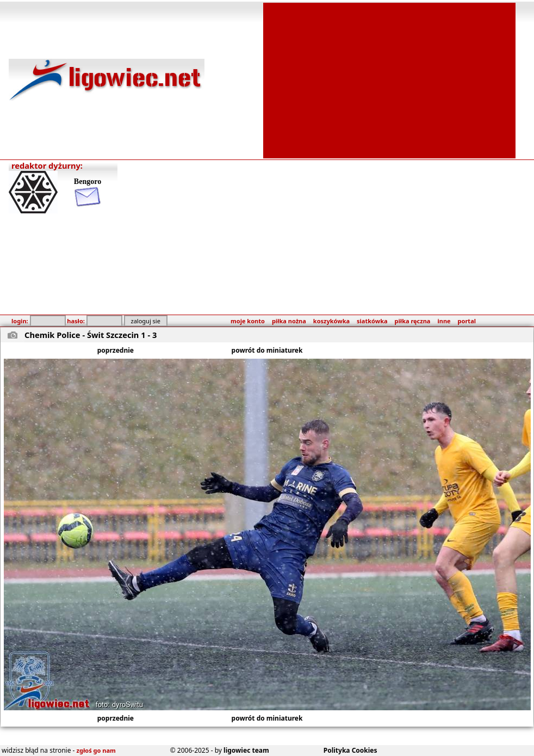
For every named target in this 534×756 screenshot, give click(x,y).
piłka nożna (289, 321)
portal (467, 321)
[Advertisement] (389, 79)
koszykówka (331, 321)
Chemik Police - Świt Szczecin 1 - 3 (91, 335)
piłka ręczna (413, 321)
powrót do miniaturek (267, 350)
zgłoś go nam (96, 750)
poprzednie (116, 350)
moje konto (248, 321)
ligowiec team (246, 750)
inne (444, 321)
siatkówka (372, 321)
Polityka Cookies (350, 750)
